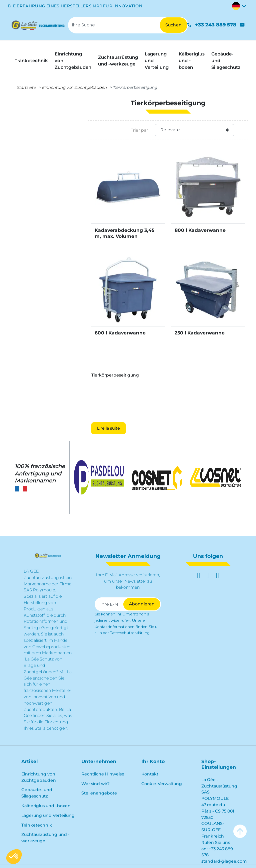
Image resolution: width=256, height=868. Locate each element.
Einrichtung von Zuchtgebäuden (74, 87)
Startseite (26, 87)
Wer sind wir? (95, 784)
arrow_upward (240, 831)
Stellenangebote (99, 793)
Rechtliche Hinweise (103, 774)
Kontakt (150, 774)
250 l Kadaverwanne (200, 333)
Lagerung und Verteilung (48, 815)
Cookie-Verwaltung (162, 784)
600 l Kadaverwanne (120, 333)
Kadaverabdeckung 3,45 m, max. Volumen (124, 233)
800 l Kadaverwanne (200, 230)
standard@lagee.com (224, 861)
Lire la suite (108, 428)
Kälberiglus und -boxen (46, 806)
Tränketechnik (37, 825)
